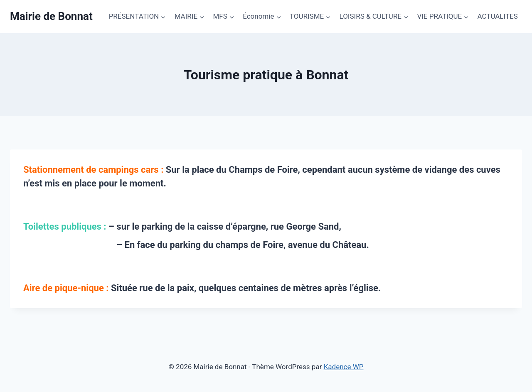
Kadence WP (344, 367)
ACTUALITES (497, 16)
